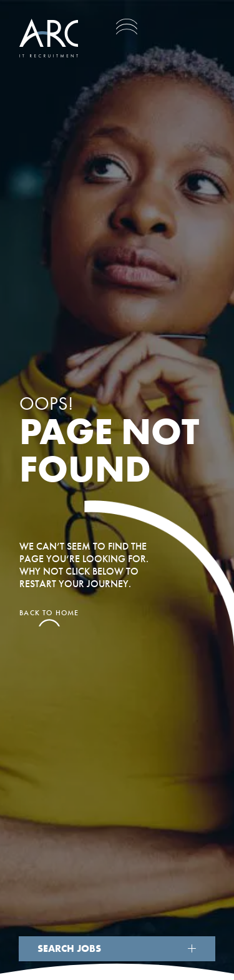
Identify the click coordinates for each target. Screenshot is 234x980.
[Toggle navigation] (127, 27)
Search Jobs (69, 948)
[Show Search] (192, 948)
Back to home (49, 613)
